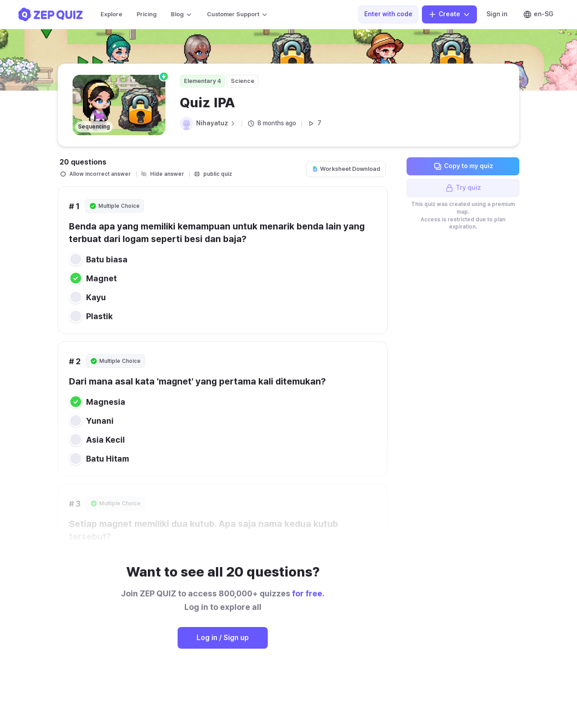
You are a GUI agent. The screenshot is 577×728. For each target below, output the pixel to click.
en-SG (538, 14)
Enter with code (388, 14)
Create (449, 14)
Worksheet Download (346, 169)
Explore (111, 14)
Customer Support (238, 14)
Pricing (147, 14)
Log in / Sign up (223, 638)
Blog (182, 14)
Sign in (497, 14)
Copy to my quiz (463, 166)
